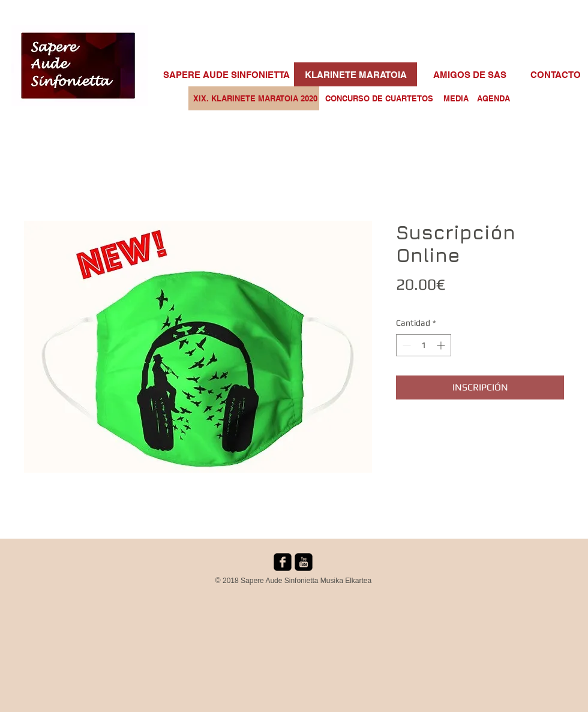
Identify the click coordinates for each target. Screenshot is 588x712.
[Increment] (442, 345)
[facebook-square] (283, 562)
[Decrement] (405, 345)
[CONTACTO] (555, 74)
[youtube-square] (304, 562)
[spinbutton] (424, 345)
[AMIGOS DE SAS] (470, 74)
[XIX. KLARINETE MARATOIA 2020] (255, 98)
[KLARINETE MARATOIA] (355, 74)
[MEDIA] (456, 98)
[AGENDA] (493, 98)
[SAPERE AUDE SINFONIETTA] (226, 74)
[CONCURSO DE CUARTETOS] (379, 98)
